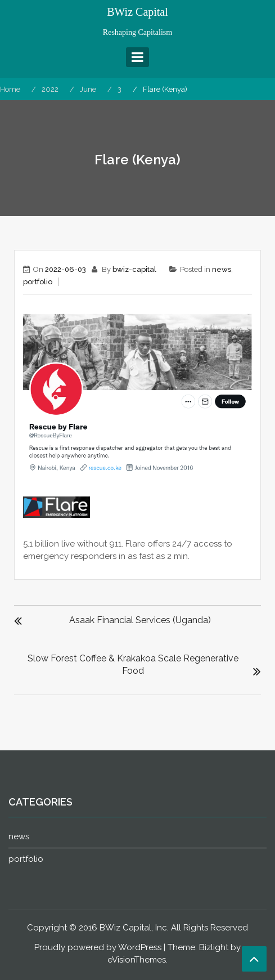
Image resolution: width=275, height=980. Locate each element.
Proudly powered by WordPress (98, 947)
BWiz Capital (137, 12)
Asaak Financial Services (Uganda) (140, 620)
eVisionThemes (137, 960)
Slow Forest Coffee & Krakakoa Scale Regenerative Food (133, 664)
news (222, 269)
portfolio (38, 282)
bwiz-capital (134, 269)
